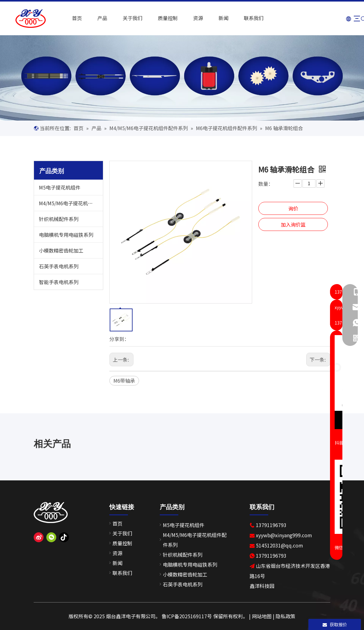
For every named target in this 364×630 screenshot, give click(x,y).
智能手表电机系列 (59, 282)
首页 (72, 18)
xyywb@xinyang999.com (284, 535)
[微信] (51, 537)
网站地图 (262, 616)
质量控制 (163, 18)
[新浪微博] (39, 537)
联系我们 (249, 18)
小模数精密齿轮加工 (61, 250)
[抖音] (64, 537)
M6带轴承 (124, 381)
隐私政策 (286, 616)
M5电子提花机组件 (60, 187)
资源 (193, 18)
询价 (293, 208)
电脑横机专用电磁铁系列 (66, 235)
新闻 (218, 18)
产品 (97, 18)
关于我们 (128, 18)
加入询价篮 (293, 224)
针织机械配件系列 (59, 219)
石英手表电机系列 (59, 266)
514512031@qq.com (279, 545)
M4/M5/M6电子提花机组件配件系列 (71, 203)
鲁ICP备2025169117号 (187, 616)
